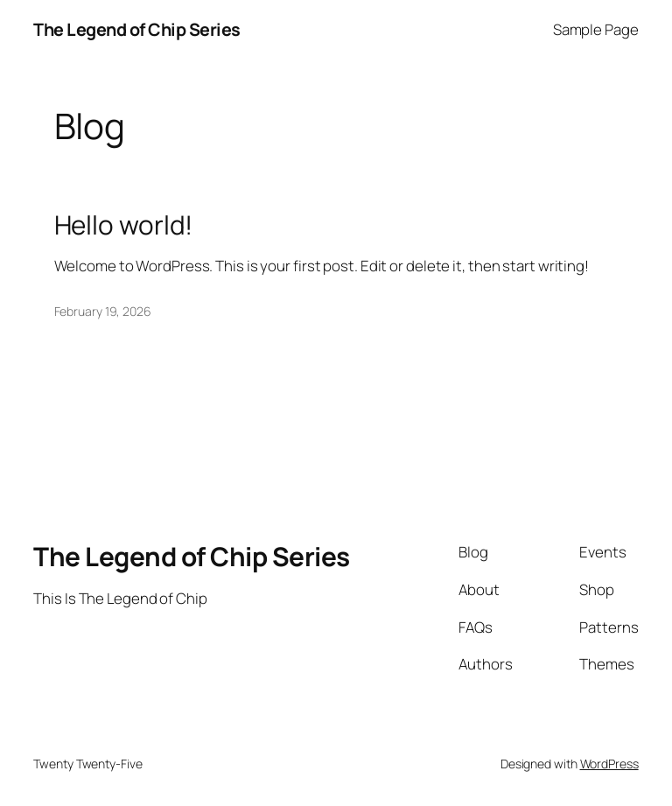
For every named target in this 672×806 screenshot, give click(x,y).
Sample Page (596, 29)
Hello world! (124, 224)
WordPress (609, 764)
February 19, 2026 (103, 311)
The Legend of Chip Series (137, 29)
